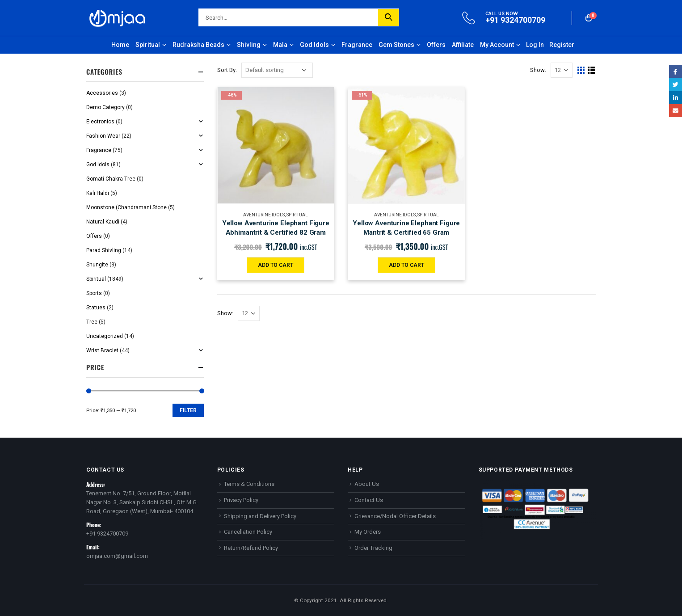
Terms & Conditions (249, 484)
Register (562, 45)
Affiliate (463, 45)
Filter (188, 410)
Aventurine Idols (264, 215)
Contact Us (369, 500)
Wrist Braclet (102, 350)
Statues (96, 308)
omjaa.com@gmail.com (117, 556)
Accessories (102, 93)
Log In (535, 45)
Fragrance (357, 45)
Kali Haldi (98, 193)
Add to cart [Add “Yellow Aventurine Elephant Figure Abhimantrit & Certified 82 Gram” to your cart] (276, 265)
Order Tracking (373, 548)
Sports (94, 293)
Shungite (97, 265)
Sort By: (227, 70)
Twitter (676, 84)
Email (676, 111)
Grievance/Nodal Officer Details (395, 516)
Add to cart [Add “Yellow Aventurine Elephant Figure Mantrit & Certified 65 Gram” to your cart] (406, 265)
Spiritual (148, 45)
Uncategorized (105, 336)
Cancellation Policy (248, 532)
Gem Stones (396, 45)
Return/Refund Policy (251, 548)
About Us (367, 484)
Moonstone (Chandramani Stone (126, 207)
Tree (92, 322)
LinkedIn (676, 98)
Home (120, 45)
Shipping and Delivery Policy (260, 516)
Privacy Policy (241, 500)
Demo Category (105, 107)
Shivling (249, 45)
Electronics (100, 122)
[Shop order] (277, 70)
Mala (280, 45)
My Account (497, 45)
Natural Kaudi (103, 222)
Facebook (676, 71)
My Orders (368, 532)
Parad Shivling (104, 250)
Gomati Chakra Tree (111, 179)
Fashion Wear (103, 136)
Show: (538, 70)
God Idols (314, 45)
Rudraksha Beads (198, 45)
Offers (436, 45)
